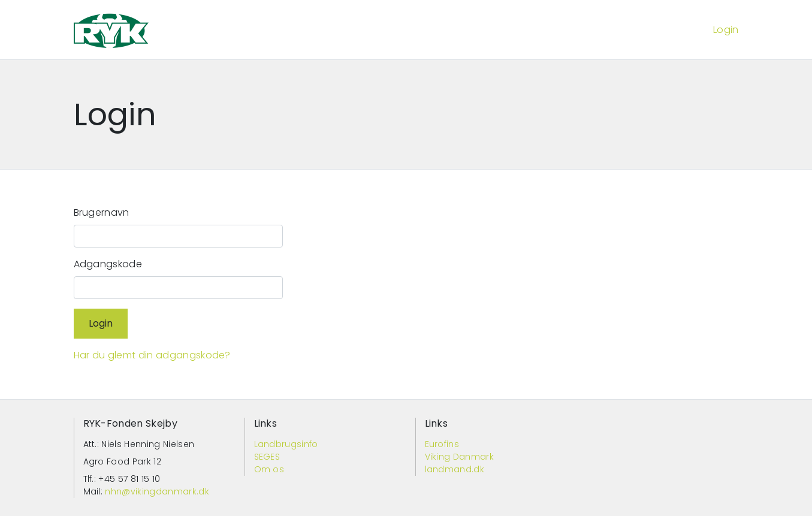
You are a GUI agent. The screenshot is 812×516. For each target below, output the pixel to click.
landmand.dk (455, 469)
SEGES (267, 457)
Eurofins (442, 444)
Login (726, 30)
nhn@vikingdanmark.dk (157, 491)
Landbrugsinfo (286, 444)
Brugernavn (102, 212)
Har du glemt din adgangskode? (152, 355)
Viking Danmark (459, 457)
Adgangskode (108, 264)
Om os (269, 469)
